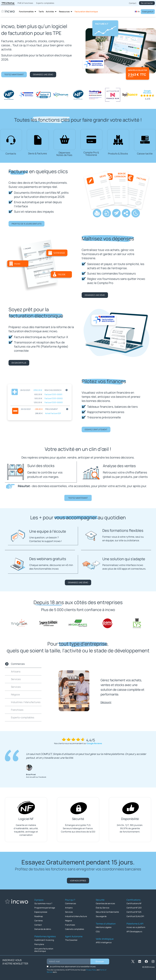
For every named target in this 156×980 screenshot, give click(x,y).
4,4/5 (148, 99)
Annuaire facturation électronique (44, 949)
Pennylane (39, 944)
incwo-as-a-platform (136, 927)
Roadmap (39, 916)
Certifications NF (134, 903)
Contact (38, 924)
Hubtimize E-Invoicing (44, 940)
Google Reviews (147, 92)
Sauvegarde (101, 916)
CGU (98, 931)
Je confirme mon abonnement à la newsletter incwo (73, 966)
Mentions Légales (104, 927)
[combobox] (137, 12)
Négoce (68, 920)
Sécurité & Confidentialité (107, 912)
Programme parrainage (45, 907)
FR (137, 12)
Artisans (69, 907)
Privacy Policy (91, 969)
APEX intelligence (104, 942)
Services (69, 912)
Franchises (70, 924)
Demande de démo (43, 929)
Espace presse (41, 912)
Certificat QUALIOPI (135, 916)
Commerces (71, 903)
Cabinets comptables (75, 929)
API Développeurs (134, 931)
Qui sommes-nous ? (43, 903)
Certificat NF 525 (134, 912)
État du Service (102, 907)
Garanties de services (105, 903)
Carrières (39, 920)
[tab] (23, 664)
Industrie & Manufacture (76, 916)
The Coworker (71, 940)
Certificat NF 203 (134, 907)
